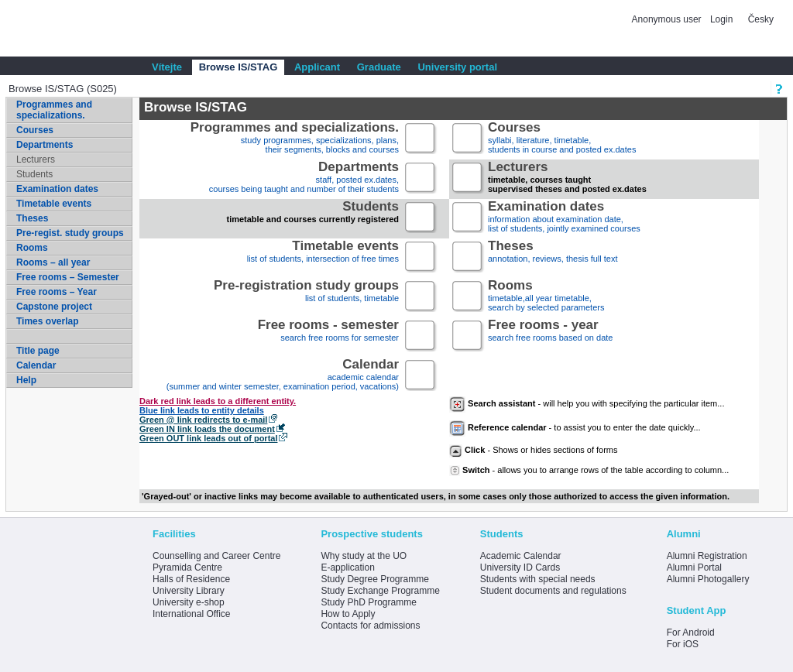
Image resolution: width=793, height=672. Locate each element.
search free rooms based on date (550, 336)
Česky (761, 19)
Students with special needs (538, 579)
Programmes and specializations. (54, 110)
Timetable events (54, 204)
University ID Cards (520, 567)
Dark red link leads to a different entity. (218, 401)
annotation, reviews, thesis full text (553, 257)
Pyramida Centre (187, 567)
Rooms (32, 248)
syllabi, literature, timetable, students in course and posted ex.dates (562, 139)
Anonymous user (668, 19)
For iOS (683, 644)
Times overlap (47, 321)
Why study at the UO (364, 556)
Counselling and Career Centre (216, 556)
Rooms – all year (53, 262)
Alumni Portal (694, 567)
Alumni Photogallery (708, 579)
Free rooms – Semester (68, 277)
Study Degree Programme (374, 579)
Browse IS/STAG (239, 67)
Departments (45, 145)
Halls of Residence (191, 579)
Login (721, 19)
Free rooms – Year (57, 292)
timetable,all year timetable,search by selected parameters (546, 297)
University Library (189, 591)
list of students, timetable (306, 297)
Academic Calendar (521, 556)
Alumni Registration (707, 556)
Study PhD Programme (368, 602)
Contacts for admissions (370, 626)
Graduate (379, 67)
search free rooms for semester (328, 336)
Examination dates (57, 189)
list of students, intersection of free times (323, 257)
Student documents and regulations (553, 591)
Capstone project (54, 307)
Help (26, 380)
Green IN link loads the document (207, 429)
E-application (347, 567)
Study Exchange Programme (380, 591)
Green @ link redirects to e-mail (203, 420)
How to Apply (348, 614)
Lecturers (36, 159)
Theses (32, 218)
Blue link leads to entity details (202, 410)
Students (34, 174)
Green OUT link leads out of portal (208, 438)
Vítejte (167, 67)
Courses (35, 130)
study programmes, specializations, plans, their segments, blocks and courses (295, 139)
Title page (38, 351)
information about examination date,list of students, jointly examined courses (564, 218)
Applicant (317, 67)
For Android (691, 633)
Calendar (36, 365)
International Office (192, 614)
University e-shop (189, 602)
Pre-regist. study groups (70, 233)
